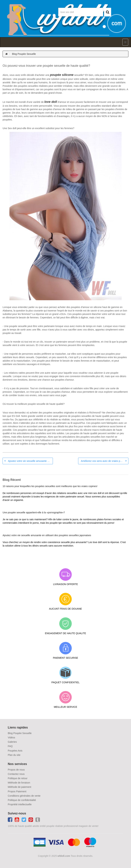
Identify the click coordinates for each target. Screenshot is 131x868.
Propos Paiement (17, 791)
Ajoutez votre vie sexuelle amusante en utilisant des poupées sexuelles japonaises (30, 461)
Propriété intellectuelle (20, 804)
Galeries (12, 742)
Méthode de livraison (19, 783)
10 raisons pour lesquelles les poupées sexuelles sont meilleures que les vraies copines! (50, 486)
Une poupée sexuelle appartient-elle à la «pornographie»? (34, 512)
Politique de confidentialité (22, 800)
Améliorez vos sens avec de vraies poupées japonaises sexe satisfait (105, 461)
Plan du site (14, 755)
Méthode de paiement (19, 787)
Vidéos (11, 738)
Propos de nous (16, 770)
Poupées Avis (15, 751)
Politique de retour (18, 778)
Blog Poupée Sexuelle (24, 54)
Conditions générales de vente (24, 796)
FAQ (10, 746)
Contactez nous (16, 774)
